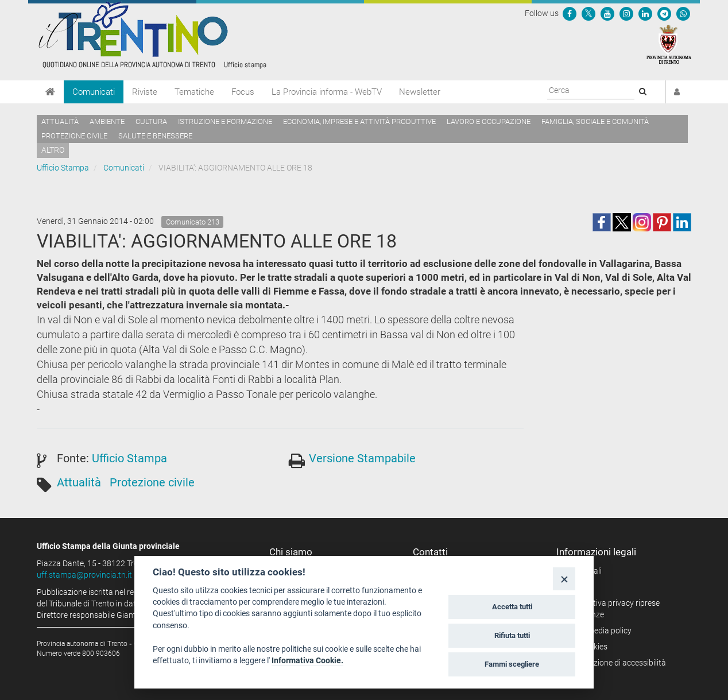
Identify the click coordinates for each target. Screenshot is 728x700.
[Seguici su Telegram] (664, 13)
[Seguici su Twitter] (588, 13)
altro (53, 150)
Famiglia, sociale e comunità (595, 121)
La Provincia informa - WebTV (327, 92)
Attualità (60, 121)
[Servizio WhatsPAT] (683, 13)
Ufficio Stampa (63, 168)
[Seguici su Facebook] (570, 13)
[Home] (50, 92)
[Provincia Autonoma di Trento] (669, 44)
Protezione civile (74, 136)
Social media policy (598, 631)
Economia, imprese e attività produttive (359, 121)
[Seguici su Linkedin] (645, 13)
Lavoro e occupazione (489, 121)
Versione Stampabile (362, 458)
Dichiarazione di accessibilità (615, 663)
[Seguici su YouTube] (607, 13)
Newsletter (420, 92)
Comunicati (94, 92)
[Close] (564, 579)
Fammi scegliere (512, 664)
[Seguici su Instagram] (626, 13)
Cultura (151, 121)
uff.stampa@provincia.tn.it (84, 575)
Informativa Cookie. (307, 660)
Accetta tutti (512, 607)
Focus (243, 92)
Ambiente (107, 121)
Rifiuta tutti (512, 635)
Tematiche (194, 92)
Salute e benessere (155, 136)
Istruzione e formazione (225, 121)
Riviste (145, 92)
